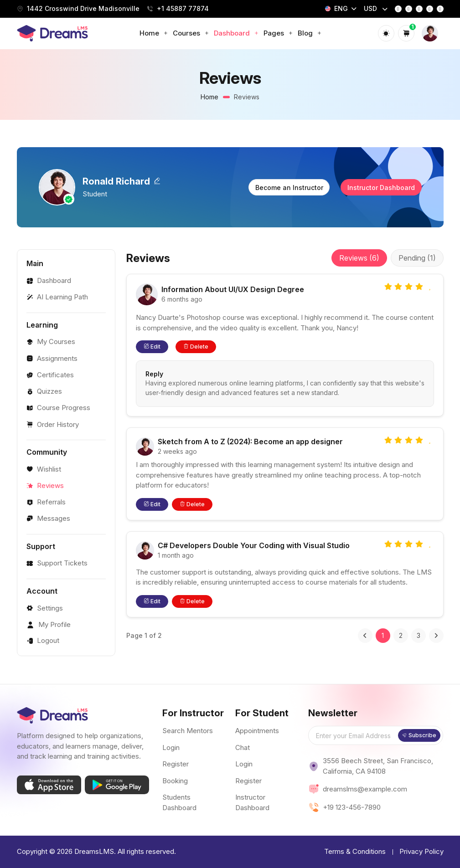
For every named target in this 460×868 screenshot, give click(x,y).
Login (171, 747)
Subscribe (419, 735)
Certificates (50, 375)
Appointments (257, 731)
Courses (191, 33)
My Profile (49, 624)
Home (154, 33)
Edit (152, 347)
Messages (48, 518)
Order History (53, 424)
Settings (45, 608)
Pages (278, 33)
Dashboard (236, 33)
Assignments (52, 358)
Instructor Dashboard (381, 187)
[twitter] (419, 9)
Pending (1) (417, 258)
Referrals (46, 502)
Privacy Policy (421, 851)
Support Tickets (57, 563)
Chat (243, 747)
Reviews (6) (359, 258)
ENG (336, 8)
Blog (310, 33)
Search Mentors (188, 731)
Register (176, 764)
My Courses (51, 342)
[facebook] (398, 9)
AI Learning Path (57, 297)
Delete (196, 347)
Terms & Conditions (355, 851)
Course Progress (58, 408)
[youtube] (430, 9)
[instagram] (409, 9)
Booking (175, 781)
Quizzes (44, 391)
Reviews (45, 485)
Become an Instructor (289, 187)
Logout (43, 640)
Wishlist (44, 469)
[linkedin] (440, 9)
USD (371, 8)
